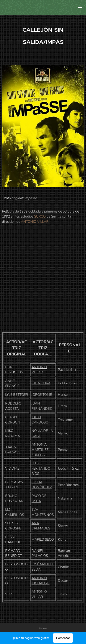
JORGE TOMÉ (42, 395)
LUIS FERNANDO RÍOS (41, 468)
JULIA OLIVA (41, 383)
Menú (80, 8)
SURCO (40, 216)
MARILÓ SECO (43, 539)
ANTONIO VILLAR (35, 222)
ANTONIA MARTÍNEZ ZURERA (40, 450)
